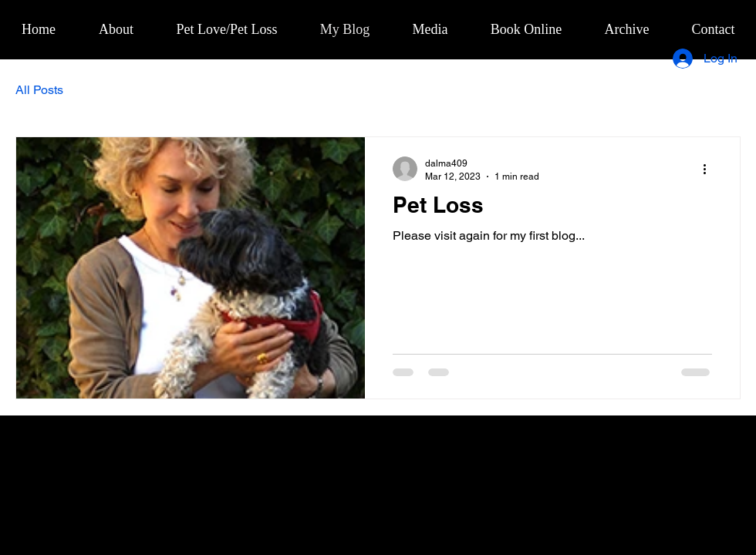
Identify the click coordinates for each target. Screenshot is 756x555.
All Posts (39, 90)
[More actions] (710, 169)
